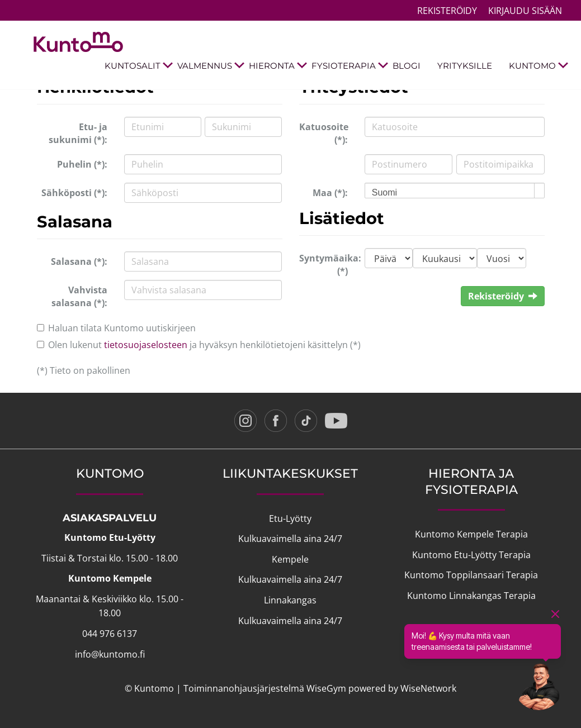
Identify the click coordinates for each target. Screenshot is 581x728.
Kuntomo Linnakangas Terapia (471, 596)
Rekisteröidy (447, 11)
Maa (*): (330, 193)
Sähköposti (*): (74, 193)
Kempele (290, 559)
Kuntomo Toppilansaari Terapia (471, 575)
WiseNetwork (428, 688)
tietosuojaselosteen (146, 345)
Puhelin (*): (82, 164)
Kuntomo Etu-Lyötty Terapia (471, 555)
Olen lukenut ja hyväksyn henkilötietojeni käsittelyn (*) (204, 345)
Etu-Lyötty (290, 518)
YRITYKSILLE (465, 66)
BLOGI (407, 66)
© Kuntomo (149, 688)
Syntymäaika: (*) (328, 265)
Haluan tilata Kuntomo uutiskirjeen (122, 328)
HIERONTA (276, 66)
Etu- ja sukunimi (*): (78, 133)
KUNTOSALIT (137, 66)
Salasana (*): (79, 261)
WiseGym (326, 688)
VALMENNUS (209, 66)
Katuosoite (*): (324, 133)
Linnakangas (290, 600)
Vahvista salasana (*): (79, 296)
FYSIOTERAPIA (348, 66)
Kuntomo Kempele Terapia (471, 534)
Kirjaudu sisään (525, 11)
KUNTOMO (537, 66)
